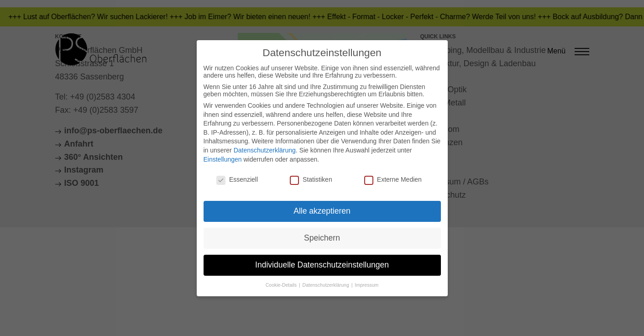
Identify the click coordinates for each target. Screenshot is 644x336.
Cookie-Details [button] (282, 285)
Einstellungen (223, 159)
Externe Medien (393, 179)
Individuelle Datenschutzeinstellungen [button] (322, 265)
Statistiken (311, 179)
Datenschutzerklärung (265, 150)
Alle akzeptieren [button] (322, 211)
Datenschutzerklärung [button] (327, 285)
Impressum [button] (367, 285)
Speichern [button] (322, 238)
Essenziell (237, 179)
